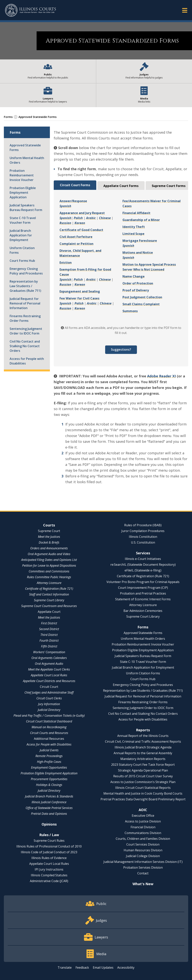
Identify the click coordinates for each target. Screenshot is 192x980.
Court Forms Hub (22, 261)
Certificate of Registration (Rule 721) (49, 589)
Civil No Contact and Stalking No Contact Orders (25, 346)
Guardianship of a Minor (141, 220)
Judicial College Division (143, 856)
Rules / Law (49, 835)
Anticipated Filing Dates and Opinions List (49, 560)
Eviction (66, 263)
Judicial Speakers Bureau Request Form (26, 208)
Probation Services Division (143, 867)
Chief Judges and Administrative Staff (49, 692)
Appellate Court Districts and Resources (49, 681)
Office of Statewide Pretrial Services (49, 808)
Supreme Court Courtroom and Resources (49, 606)
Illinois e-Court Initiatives (143, 559)
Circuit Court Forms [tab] (75, 185)
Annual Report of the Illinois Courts (143, 736)
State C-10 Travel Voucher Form (23, 220)
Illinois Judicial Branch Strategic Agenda (143, 747)
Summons (130, 311)
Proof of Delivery (136, 290)
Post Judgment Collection (142, 297)
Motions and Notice (138, 253)
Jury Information (49, 704)
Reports (143, 730)
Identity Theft (134, 227)
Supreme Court (49, 531)
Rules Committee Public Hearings (49, 577)
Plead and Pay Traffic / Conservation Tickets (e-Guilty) (49, 716)
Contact (143, 873)
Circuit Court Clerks (49, 698)
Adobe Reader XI (161, 376)
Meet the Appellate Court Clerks (49, 669)
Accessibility (126, 967)
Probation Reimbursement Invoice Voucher (22, 175)
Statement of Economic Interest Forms (143, 599)
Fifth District (49, 646)
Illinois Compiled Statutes (49, 875)
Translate (65, 967)
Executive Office (143, 816)
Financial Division (143, 827)
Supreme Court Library (49, 600)
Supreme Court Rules (49, 841)
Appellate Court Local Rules (49, 675)
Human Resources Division (143, 850)
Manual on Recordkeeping (49, 727)
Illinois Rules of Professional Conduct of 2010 (49, 846)
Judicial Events (49, 750)
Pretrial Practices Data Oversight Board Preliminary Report (143, 799)
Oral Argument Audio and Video (49, 554)
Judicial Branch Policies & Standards (49, 796)
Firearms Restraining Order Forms (25, 318)
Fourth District (49, 641)
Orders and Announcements (49, 548)
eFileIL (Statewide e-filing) (143, 570)
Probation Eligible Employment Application (23, 193)
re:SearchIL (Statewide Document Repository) (143, 565)
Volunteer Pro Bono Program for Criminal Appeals (143, 582)
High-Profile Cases (49, 762)
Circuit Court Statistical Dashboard (49, 721)
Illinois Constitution (143, 537)
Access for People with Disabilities (27, 361)
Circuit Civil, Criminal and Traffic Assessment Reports (143, 741)
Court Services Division (143, 844)
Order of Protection (138, 283)
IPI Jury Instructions (49, 869)
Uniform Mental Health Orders (27, 160)
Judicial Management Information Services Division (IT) (143, 862)
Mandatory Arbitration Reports (143, 759)
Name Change (134, 276)
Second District (49, 629)
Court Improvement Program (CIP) (143, 588)
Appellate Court (49, 612)
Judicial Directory (49, 710)
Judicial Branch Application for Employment (21, 235)
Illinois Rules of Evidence (49, 858)
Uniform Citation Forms (22, 250)
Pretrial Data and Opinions (49, 814)
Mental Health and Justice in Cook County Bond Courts (143, 793)
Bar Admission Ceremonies (143, 611)
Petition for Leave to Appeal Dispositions (49, 565)
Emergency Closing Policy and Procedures (26, 271)
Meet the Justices (49, 537)
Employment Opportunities (49, 767)
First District (49, 623)
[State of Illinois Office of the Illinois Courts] (30, 10)
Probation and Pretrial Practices (143, 593)
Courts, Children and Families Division (143, 839)
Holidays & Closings (49, 785)
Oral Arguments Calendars (49, 658)
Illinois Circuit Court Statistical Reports (143, 788)
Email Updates (103, 967)
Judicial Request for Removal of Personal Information (25, 303)
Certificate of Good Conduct (81, 230)
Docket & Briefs (49, 542)
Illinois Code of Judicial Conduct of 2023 (49, 852)
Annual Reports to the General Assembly (143, 753)
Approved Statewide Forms (25, 148)
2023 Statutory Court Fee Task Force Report (143, 765)
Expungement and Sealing (80, 291)
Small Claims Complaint (141, 304)
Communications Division (143, 833)
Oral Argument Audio (49, 664)
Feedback (82, 967)
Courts (49, 525)
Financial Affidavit (136, 213)
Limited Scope (133, 234)
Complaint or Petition (76, 244)
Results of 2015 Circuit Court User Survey (143, 776)
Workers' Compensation (49, 652)
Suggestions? (121, 349)
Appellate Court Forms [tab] (121, 186)
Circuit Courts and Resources (49, 733)
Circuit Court (49, 687)
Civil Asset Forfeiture (76, 237)
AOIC (143, 810)
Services (143, 553)
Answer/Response (73, 201)
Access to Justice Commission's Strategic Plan (143, 782)
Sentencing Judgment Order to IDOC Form (26, 331)
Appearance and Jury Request (82, 213)
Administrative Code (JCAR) (49, 881)
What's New (143, 884)
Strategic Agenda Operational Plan (143, 770)
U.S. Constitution (143, 542)
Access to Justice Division (143, 821)
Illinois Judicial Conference (49, 802)
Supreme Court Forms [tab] (169, 186)
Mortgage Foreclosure (140, 241)
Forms (8, 117)
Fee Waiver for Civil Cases (79, 298)
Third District (49, 635)
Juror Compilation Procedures (143, 531)
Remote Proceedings (49, 756)
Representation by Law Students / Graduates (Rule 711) (25, 286)
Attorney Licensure (49, 583)
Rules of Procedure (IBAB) (143, 525)
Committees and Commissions (49, 571)
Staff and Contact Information (49, 594)
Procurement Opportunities (49, 779)
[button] (185, 10)
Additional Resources (49, 739)
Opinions (49, 824)
